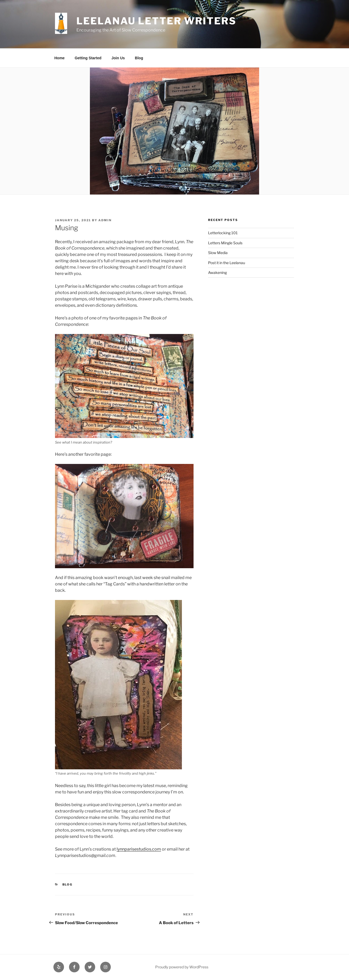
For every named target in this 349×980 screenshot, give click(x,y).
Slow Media (218, 253)
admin (105, 220)
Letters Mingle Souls (225, 243)
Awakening (217, 272)
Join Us (118, 58)
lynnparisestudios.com (139, 849)
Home (60, 58)
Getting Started (88, 58)
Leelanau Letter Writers (156, 21)
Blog (139, 58)
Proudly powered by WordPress (182, 967)
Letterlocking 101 (223, 233)
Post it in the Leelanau (227, 263)
